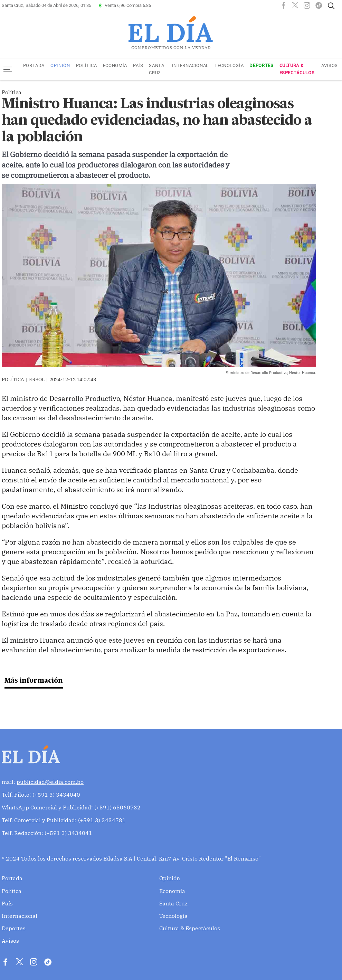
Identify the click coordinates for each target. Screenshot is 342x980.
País (138, 65)
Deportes (261, 65)
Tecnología (229, 65)
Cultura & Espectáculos (297, 69)
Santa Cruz (156, 69)
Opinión (60, 65)
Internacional (190, 65)
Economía (115, 65)
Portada (34, 65)
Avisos (330, 65)
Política (87, 65)
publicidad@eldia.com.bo (50, 782)
